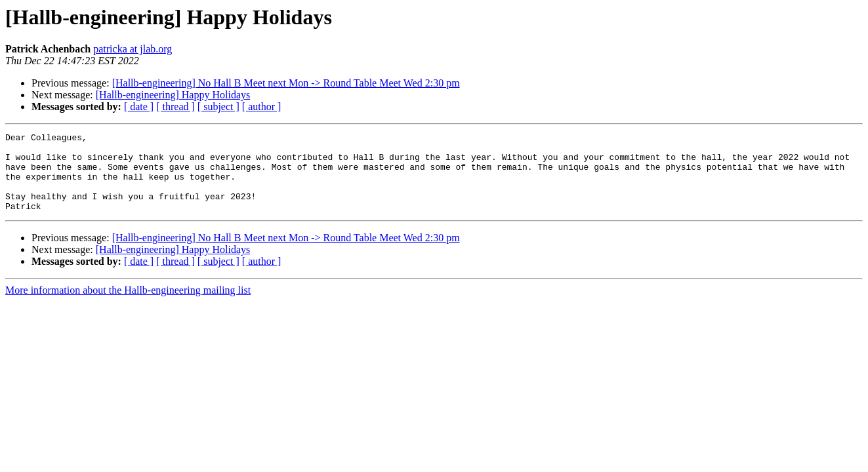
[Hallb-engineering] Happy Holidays (173, 95)
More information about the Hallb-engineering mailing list (128, 306)
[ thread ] (176, 107)
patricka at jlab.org (133, 49)
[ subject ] (218, 107)
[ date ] (139, 107)
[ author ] (262, 107)
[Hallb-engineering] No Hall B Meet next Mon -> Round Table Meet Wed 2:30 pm (286, 83)
